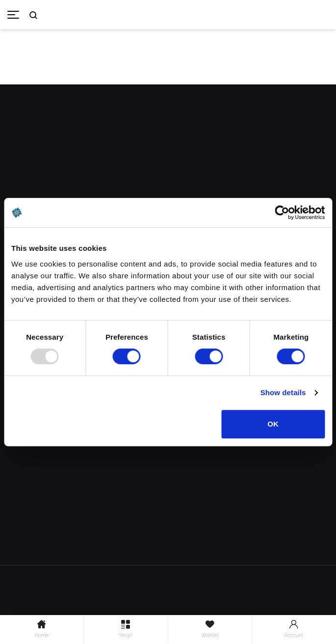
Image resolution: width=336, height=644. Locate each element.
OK (273, 424)
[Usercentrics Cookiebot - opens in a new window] (282, 213)
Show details (283, 392)
